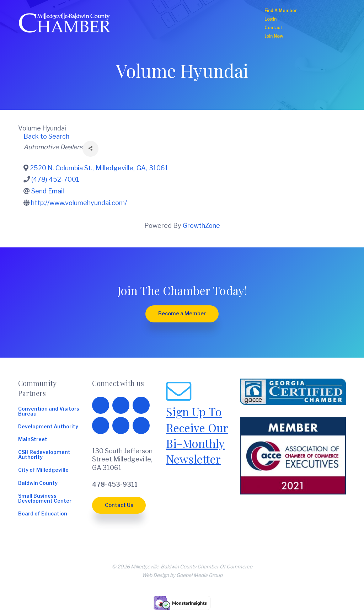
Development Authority (48, 427)
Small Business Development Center (45, 499)
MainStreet (33, 440)
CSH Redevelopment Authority (44, 455)
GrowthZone (201, 226)
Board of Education (43, 514)
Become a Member (182, 314)
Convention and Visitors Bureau (49, 412)
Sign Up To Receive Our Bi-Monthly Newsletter (197, 435)
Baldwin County (38, 483)
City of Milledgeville (43, 470)
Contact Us (119, 505)
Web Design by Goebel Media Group (182, 575)
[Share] (90, 149)
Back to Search (46, 136)
